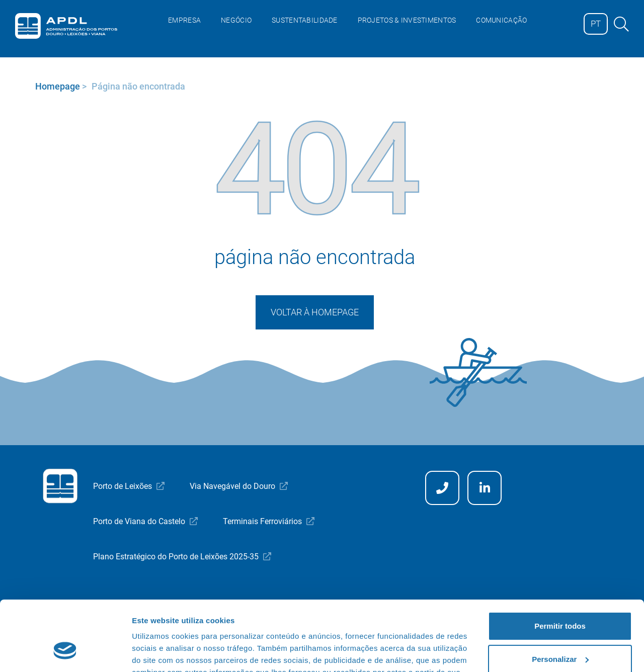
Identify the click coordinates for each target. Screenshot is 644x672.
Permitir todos (560, 566)
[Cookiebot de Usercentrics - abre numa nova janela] (65, 652)
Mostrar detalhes (163, 652)
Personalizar (560, 599)
